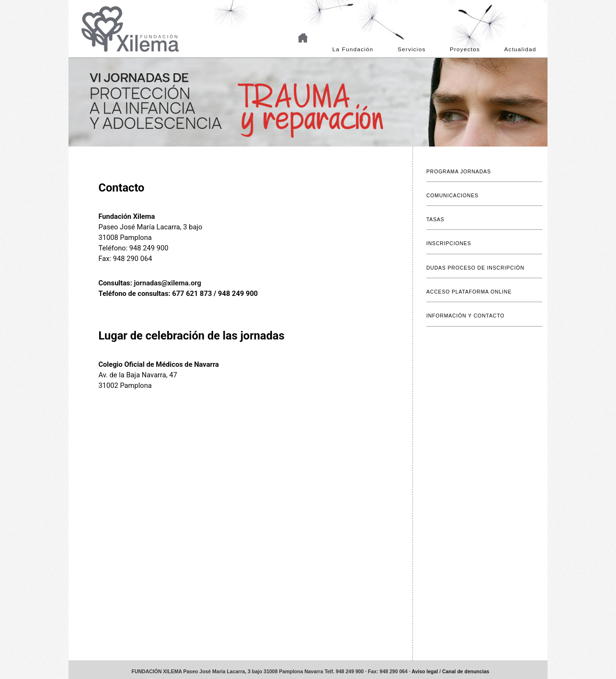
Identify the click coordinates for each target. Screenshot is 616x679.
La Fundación (353, 49)
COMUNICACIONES (452, 196)
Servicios (411, 49)
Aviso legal (425, 672)
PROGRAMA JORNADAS (459, 172)
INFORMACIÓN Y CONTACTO (465, 316)
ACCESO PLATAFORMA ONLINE (469, 292)
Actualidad (520, 49)
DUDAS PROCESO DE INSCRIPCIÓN (475, 268)
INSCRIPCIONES (449, 243)
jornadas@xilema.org (167, 283)
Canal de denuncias (466, 672)
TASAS (435, 220)
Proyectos (465, 49)
